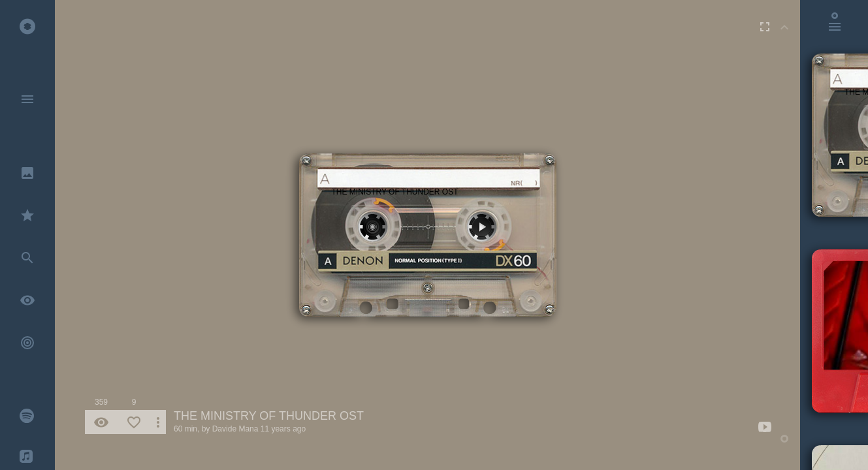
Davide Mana (235, 429)
